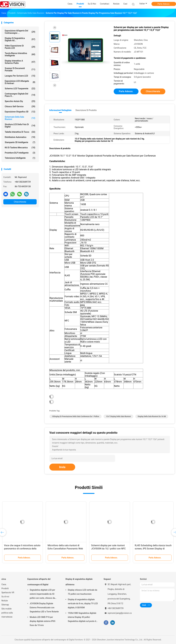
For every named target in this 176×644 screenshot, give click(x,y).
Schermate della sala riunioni (20, 118)
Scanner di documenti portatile (20, 69)
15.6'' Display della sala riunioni (118, 416)
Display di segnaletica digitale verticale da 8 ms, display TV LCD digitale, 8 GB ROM (83, 603)
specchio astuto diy (20, 101)
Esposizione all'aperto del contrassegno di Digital (39, 582)
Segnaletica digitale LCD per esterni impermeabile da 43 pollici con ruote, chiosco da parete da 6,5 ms (42, 594)
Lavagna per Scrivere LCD (20, 76)
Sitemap (5, 605)
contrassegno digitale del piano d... (20, 95)
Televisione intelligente (20, 158)
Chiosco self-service (20, 106)
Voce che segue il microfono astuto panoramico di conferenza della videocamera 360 (22, 549)
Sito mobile (6, 609)
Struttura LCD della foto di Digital (20, 126)
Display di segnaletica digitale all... (20, 39)
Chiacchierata (20, 202)
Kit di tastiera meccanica (20, 148)
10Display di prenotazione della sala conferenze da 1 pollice (75, 416)
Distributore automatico (20, 137)
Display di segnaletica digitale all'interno (79, 582)
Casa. (4, 584)
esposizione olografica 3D (20, 112)
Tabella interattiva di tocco (20, 132)
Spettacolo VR (8, 593)
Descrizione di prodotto (86, 110)
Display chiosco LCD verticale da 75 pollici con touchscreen (82, 592)
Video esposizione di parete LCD (20, 47)
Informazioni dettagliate (60, 110)
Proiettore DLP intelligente (20, 153)
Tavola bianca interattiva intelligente (20, 54)
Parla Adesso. (164, 4)
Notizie (5, 601)
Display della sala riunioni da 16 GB (152, 416)
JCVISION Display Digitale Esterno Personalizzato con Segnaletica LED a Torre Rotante (44, 608)
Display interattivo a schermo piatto (20, 62)
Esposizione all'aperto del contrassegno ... (20, 32)
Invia (62, 467)
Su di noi (5, 597)
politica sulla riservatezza (7, 615)
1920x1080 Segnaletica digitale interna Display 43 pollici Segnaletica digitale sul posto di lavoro (82, 618)
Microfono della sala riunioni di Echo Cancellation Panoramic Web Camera (65, 549)
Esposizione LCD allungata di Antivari (20, 82)
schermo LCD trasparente (20, 89)
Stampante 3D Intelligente (20, 142)
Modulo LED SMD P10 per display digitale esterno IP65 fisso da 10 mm (42, 621)
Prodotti (5, 588)
